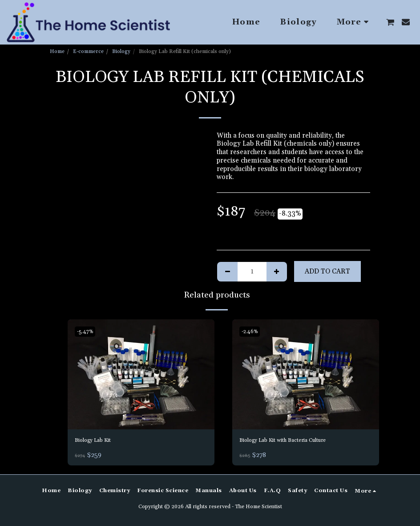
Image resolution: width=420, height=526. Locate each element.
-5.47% (87, 332)
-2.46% (251, 332)
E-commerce (88, 51)
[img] (141, 375)
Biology (121, 51)
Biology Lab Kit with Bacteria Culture (296, 441)
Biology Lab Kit (99, 441)
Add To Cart (327, 271)
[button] (390, 22)
